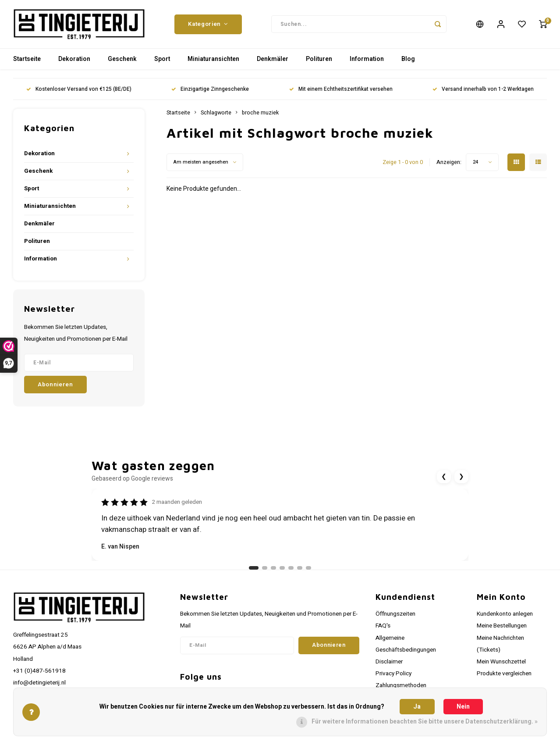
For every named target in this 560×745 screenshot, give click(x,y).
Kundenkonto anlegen (505, 614)
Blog (408, 59)
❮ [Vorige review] (444, 476)
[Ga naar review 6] (300, 568)
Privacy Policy (393, 674)
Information (367, 59)
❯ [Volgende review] (461, 476)
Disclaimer (389, 662)
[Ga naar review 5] (291, 568)
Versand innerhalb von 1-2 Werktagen (483, 89)
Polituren (319, 59)
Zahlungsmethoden (401, 685)
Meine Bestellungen (502, 626)
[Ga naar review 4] (282, 568)
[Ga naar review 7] (308, 568)
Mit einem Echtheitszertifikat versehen (341, 89)
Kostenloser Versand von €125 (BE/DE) (79, 89)
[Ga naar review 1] (254, 568)
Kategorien (208, 24)
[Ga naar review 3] (273, 568)
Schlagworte (216, 113)
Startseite (27, 59)
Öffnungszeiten (395, 614)
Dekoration (74, 59)
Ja (417, 707)
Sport (162, 59)
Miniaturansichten (213, 59)
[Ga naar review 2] (265, 568)
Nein (463, 707)
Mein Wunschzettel (501, 662)
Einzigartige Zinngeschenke (210, 89)
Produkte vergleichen (504, 674)
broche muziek (260, 113)
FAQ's (383, 626)
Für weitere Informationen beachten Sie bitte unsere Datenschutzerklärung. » (425, 722)
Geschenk (122, 59)
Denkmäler (273, 59)
